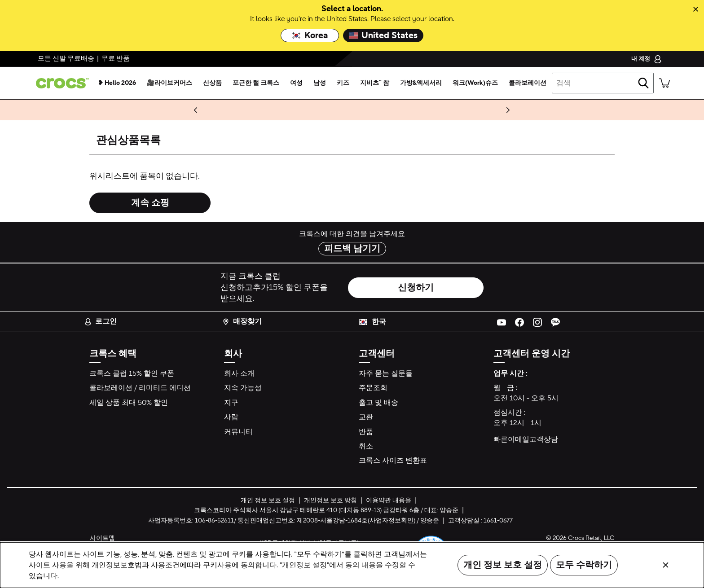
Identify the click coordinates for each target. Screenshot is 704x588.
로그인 (101, 321)
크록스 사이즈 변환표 (393, 461)
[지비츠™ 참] (375, 83)
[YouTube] (502, 322)
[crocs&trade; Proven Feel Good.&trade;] (61, 83)
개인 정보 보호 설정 (503, 565)
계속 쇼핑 (150, 203)
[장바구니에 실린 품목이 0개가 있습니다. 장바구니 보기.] (664, 83)
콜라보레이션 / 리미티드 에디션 (140, 388)
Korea (310, 35)
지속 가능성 (243, 388)
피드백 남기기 (352, 249)
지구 (231, 403)
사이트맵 (102, 538)
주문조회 (373, 388)
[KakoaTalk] (555, 322)
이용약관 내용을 (389, 500)
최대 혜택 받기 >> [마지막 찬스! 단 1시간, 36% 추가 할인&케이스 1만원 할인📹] (447, 110)
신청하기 (416, 288)
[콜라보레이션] (528, 83)
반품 (366, 432)
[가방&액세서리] (421, 83)
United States (383, 35)
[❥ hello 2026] (117, 83)
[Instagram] (537, 322)
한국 (379, 322)
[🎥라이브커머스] (169, 83)
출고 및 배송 (378, 403)
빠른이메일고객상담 (526, 439)
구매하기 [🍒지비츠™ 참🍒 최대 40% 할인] (128, 110)
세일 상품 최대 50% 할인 (129, 403)
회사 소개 (239, 373)
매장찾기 (242, 321)
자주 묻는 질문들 (386, 373)
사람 (231, 417)
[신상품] (212, 83)
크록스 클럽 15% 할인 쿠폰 (132, 373)
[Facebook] (519, 322)
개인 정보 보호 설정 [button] (268, 500)
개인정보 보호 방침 (330, 500)
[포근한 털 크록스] (256, 83)
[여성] (296, 83)
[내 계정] (647, 59)
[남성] (320, 83)
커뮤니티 (238, 432)
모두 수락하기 (584, 565)
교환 (366, 417)
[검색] (643, 83)
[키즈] (343, 83)
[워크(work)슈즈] (475, 83)
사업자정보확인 (392, 521)
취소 (366, 446)
